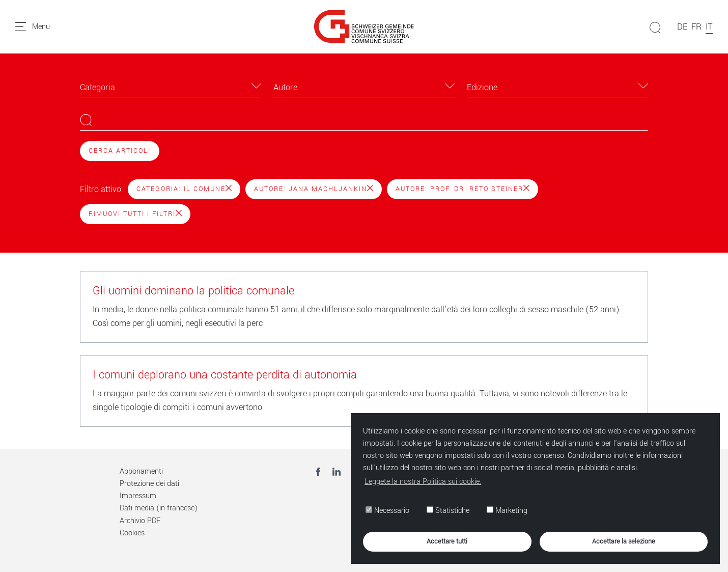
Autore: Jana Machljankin (314, 189)
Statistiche (448, 511)
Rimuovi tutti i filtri (135, 214)
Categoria (97, 87)
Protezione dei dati (149, 484)
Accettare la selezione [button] (624, 541)
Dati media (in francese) (159, 508)
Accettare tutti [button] (447, 541)
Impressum (138, 496)
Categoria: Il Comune (184, 189)
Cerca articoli (120, 151)
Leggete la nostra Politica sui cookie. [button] (423, 482)
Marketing (507, 511)
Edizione (482, 87)
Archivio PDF (140, 521)
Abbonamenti (141, 471)
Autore (285, 87)
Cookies (132, 533)
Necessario (387, 511)
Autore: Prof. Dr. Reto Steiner (463, 189)
